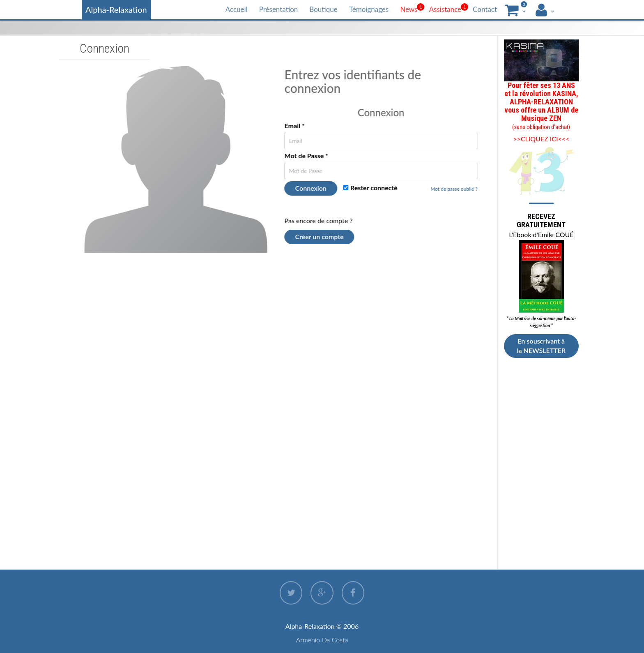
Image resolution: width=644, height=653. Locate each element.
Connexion (311, 188)
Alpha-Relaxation (116, 9)
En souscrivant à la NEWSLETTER (542, 346)
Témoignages (369, 9)
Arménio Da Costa (322, 640)
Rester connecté (370, 188)
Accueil (237, 9)
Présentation (279, 9)
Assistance (445, 9)
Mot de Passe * (306, 156)
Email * (295, 126)
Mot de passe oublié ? (454, 189)
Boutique (323, 9)
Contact (485, 9)
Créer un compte (320, 237)
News (409, 9)
